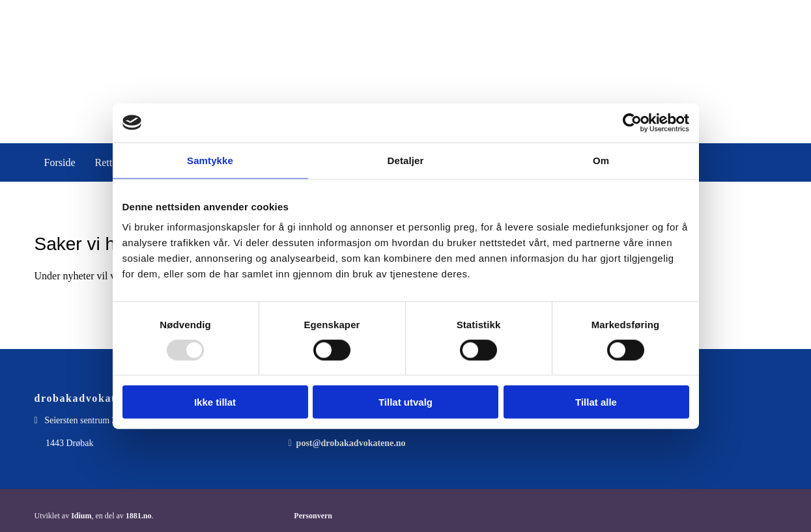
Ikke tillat (215, 402)
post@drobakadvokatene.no (351, 443)
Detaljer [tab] (406, 160)
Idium (81, 516)
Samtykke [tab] (210, 160)
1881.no (139, 516)
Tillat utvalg (405, 402)
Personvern (313, 516)
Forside (60, 162)
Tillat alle (596, 402)
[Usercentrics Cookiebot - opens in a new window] (632, 122)
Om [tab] (601, 160)
